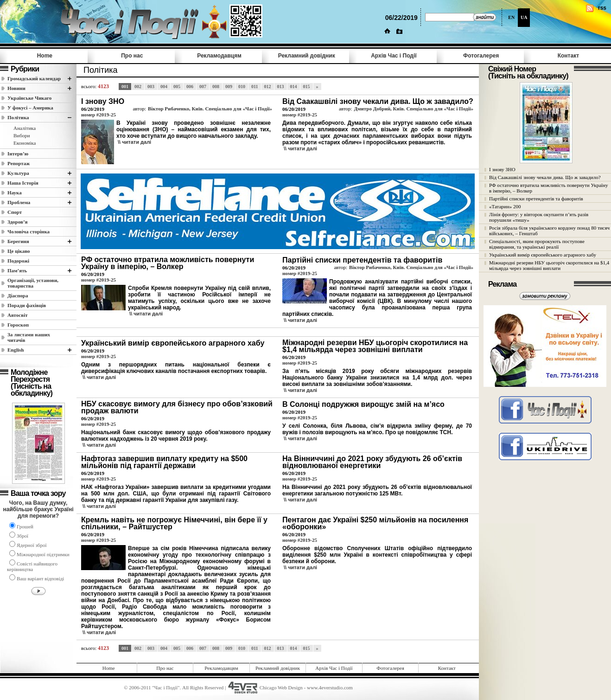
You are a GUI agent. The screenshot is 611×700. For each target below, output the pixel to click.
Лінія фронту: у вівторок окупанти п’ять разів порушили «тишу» (539, 217)
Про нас (132, 56)
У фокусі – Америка (30, 108)
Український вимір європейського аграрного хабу (543, 255)
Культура (18, 173)
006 (190, 87)
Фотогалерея (481, 56)
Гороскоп (18, 325)
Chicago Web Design (281, 687)
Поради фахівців (27, 305)
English (16, 350)
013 (281, 87)
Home (45, 56)
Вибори (22, 135)
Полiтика (18, 117)
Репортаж (19, 163)
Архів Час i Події (394, 56)
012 (268, 87)
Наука (15, 193)
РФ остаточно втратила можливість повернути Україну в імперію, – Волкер (548, 188)
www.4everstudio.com (330, 687)
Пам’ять (17, 270)
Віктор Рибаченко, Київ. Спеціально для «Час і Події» (210, 109)
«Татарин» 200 (505, 206)
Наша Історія (23, 183)
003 (151, 87)
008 (216, 87)
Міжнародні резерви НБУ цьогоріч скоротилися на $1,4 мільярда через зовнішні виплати (549, 265)
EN (511, 17)
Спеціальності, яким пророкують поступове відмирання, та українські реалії (537, 244)
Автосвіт (18, 315)
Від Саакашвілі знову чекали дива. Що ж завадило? (545, 177)
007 (203, 87)
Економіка (25, 143)
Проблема (19, 202)
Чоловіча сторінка (29, 231)
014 (294, 87)
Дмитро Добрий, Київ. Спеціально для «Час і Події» (414, 109)
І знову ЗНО (502, 169)
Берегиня (18, 241)
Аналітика (25, 128)
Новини (16, 88)
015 (307, 87)
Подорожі (18, 261)
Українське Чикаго (29, 98)
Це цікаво (19, 251)
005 (177, 87)
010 (242, 87)
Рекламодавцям (219, 56)
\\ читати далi (134, 142)
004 (164, 87)
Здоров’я (18, 222)
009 (229, 87)
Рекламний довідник (307, 56)
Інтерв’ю (18, 154)
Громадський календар (34, 78)
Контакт (568, 56)
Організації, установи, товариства (33, 283)
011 (255, 87)
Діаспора (18, 295)
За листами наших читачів (29, 337)
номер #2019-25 (99, 115)
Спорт (15, 212)
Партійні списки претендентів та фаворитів (536, 199)
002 (138, 87)
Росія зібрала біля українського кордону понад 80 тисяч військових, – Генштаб (549, 231)
